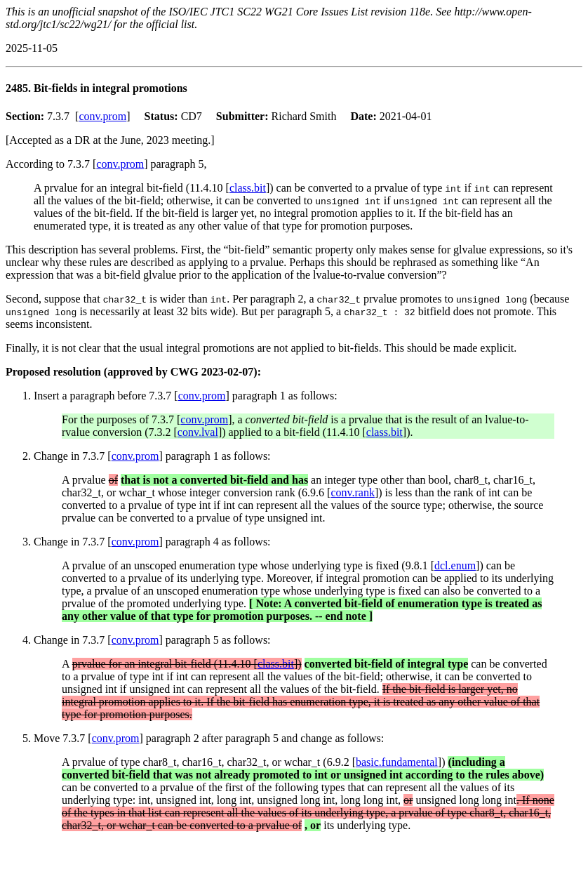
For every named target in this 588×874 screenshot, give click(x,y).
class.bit (248, 188)
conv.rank (353, 492)
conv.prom (102, 116)
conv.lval (198, 432)
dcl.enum (455, 565)
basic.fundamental (397, 762)
